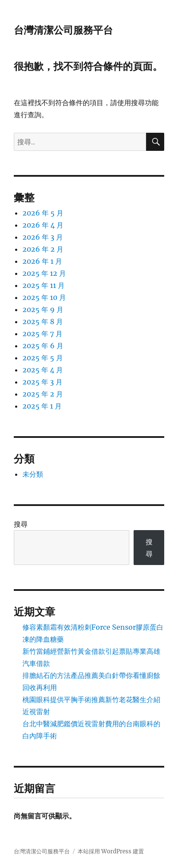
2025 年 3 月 (42, 382)
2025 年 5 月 (43, 358)
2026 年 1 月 (42, 261)
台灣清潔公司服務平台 (63, 30)
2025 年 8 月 (43, 322)
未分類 (33, 474)
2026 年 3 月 (43, 237)
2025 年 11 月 (44, 285)
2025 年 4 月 (43, 370)
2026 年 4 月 (43, 225)
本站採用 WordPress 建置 (111, 851)
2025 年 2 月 (43, 394)
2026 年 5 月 (43, 213)
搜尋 (21, 524)
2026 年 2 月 (43, 249)
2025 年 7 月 (42, 334)
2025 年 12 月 (44, 273)
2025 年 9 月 (43, 309)
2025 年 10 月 (44, 297)
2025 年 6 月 (43, 346)
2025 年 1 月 (42, 406)
